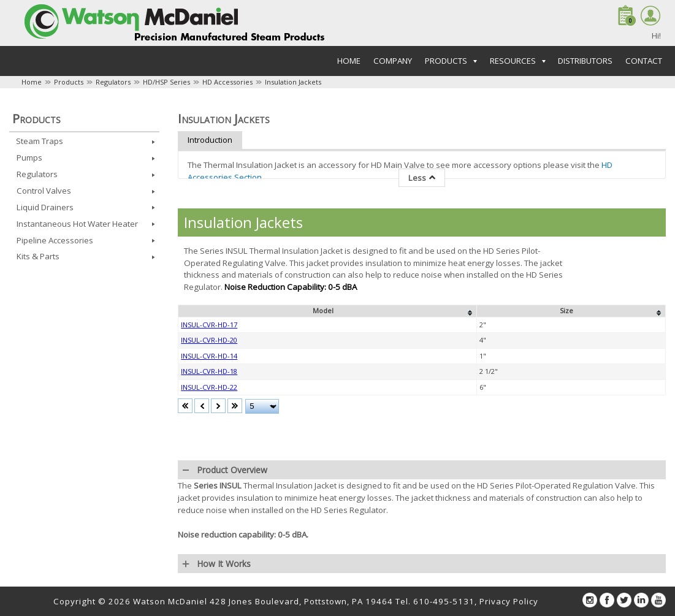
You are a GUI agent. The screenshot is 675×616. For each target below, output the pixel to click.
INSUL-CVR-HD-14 (209, 356)
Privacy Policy (509, 601)
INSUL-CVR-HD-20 (209, 340)
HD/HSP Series (166, 82)
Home (349, 61)
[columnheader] (328, 311)
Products (69, 82)
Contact (644, 61)
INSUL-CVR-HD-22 (209, 387)
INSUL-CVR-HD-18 (209, 371)
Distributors (585, 61)
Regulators (113, 82)
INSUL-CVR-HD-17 (209, 325)
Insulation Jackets (293, 82)
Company (393, 61)
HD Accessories (227, 82)
